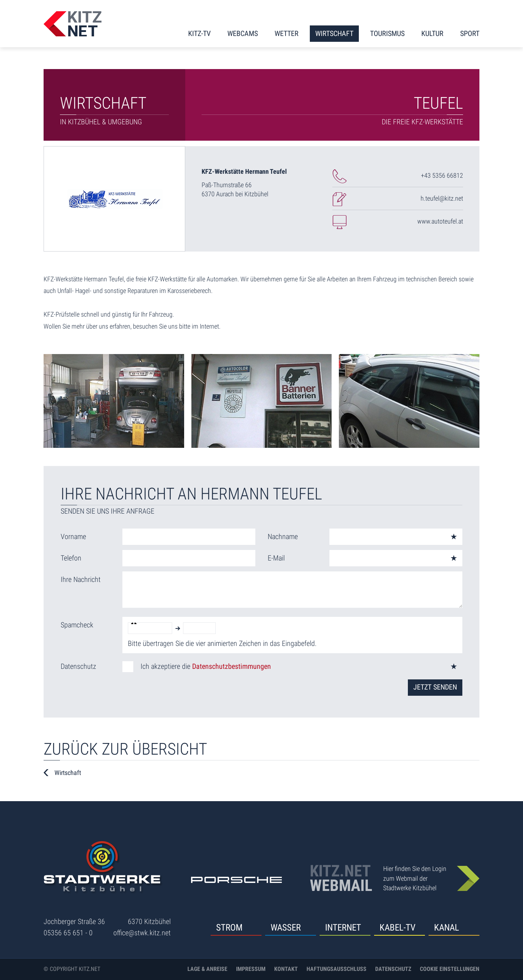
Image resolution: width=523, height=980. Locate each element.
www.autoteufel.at (440, 221)
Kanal (447, 927)
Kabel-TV (398, 927)
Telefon (71, 558)
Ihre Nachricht (81, 579)
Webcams (243, 33)
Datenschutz (78, 666)
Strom (229, 927)
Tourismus (387, 33)
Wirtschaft (334, 33)
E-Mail (276, 558)
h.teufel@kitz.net (442, 198)
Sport (470, 33)
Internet (343, 927)
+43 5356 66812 (442, 175)
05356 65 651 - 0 (68, 933)
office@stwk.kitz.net (142, 933)
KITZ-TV (199, 33)
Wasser (286, 927)
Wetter (287, 33)
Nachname (283, 537)
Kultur (432, 33)
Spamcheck (77, 625)
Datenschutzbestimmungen (232, 666)
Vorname (73, 537)
